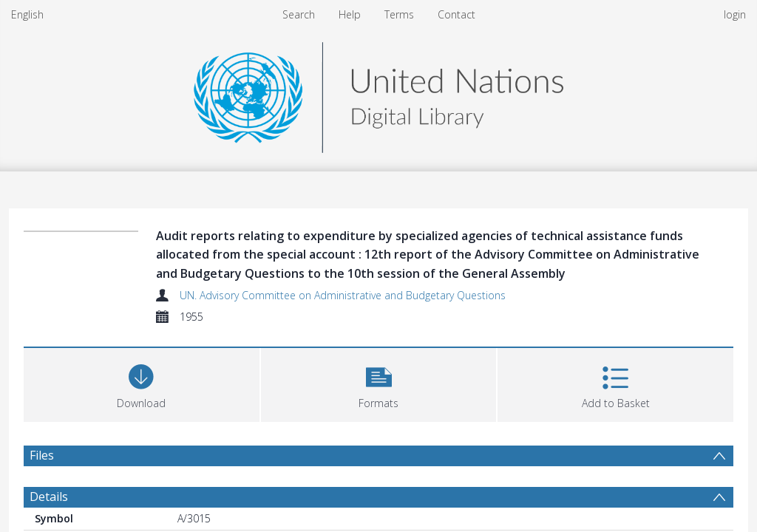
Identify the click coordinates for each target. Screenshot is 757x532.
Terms (399, 14)
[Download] (142, 383)
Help (350, 14)
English (27, 14)
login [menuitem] (735, 14)
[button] (379, 383)
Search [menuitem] (299, 14)
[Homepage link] (378, 93)
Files (42, 455)
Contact (456, 14)
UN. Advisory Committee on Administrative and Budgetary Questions (343, 295)
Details (49, 497)
